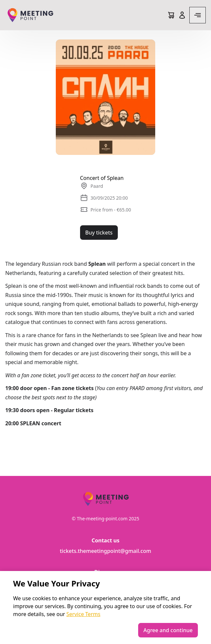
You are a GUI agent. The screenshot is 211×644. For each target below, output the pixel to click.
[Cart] (171, 15)
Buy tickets (99, 233)
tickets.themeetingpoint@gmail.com (106, 551)
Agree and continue (168, 630)
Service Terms (83, 614)
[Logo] (30, 15)
